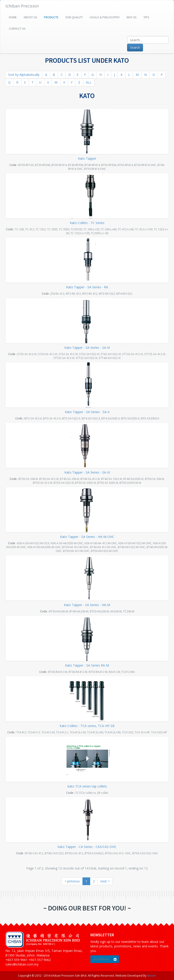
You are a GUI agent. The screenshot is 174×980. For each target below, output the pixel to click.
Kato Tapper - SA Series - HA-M (87, 605)
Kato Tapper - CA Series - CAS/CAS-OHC (87, 847)
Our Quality (74, 17)
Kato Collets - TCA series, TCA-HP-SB (87, 726)
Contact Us (17, 29)
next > (105, 881)
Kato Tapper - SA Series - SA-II (87, 412)
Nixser (152, 975)
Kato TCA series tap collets (87, 786)
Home (13, 17)
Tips (146, 17)
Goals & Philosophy (105, 17)
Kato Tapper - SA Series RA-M (87, 665)
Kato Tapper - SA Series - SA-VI (87, 348)
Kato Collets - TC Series (87, 223)
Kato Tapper (87, 158)
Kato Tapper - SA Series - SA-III (87, 472)
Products (51, 17)
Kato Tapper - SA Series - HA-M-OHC (87, 537)
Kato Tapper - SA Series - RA (87, 287)
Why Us (132, 17)
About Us (30, 17)
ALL (89, 82)
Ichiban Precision (22, 6)
